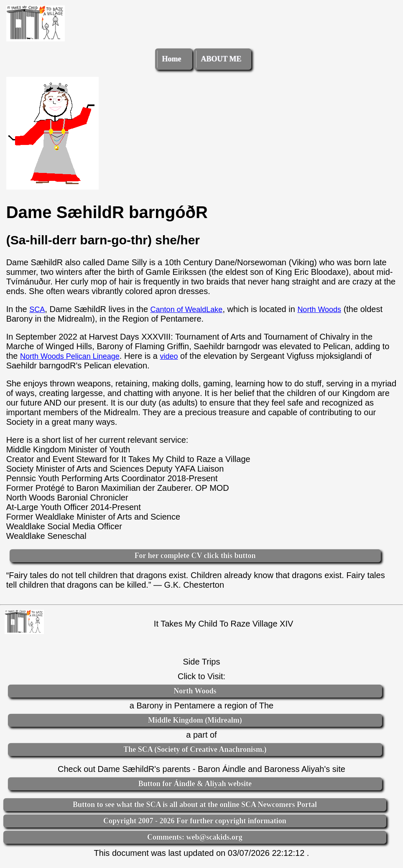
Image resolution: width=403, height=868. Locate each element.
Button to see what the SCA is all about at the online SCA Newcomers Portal (195, 805)
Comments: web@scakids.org (195, 837)
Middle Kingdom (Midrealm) (195, 720)
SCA (37, 310)
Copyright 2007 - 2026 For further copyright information (195, 821)
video (169, 356)
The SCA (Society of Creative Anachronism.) (195, 749)
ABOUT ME (221, 59)
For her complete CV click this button (195, 556)
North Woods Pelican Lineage (70, 356)
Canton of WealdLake (187, 310)
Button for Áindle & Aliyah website (195, 784)
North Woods (319, 310)
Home (171, 59)
